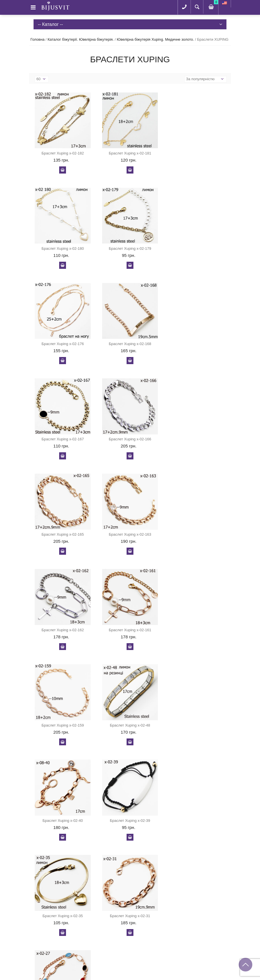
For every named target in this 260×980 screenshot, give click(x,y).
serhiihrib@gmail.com (61, 956)
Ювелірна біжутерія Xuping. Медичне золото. (155, 39)
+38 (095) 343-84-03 (60, 946)
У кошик (63, 170)
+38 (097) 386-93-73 (60, 927)
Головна (37, 39)
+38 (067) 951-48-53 (60, 936)
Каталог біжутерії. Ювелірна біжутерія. (81, 39)
